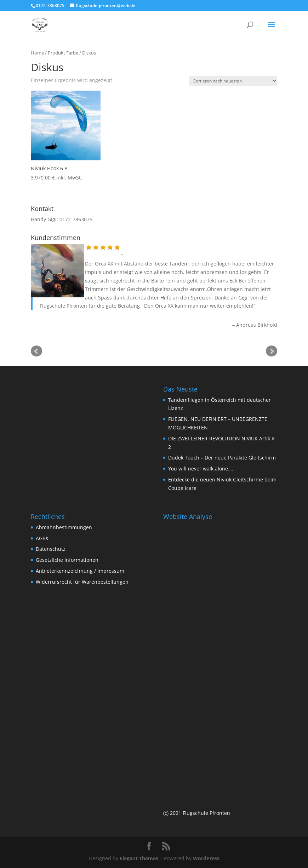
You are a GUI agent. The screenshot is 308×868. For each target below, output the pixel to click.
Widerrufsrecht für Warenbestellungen (82, 582)
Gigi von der (253, 298)
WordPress (206, 858)
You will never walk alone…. (201, 469)
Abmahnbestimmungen (64, 527)
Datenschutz (51, 549)
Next (272, 351)
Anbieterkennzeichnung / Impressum (80, 571)
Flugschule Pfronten (63, 306)
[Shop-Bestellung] (233, 81)
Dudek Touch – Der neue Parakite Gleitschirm (222, 458)
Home (37, 53)
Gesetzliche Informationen (67, 560)
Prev (36, 351)
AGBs (42, 538)
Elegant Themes (139, 858)
